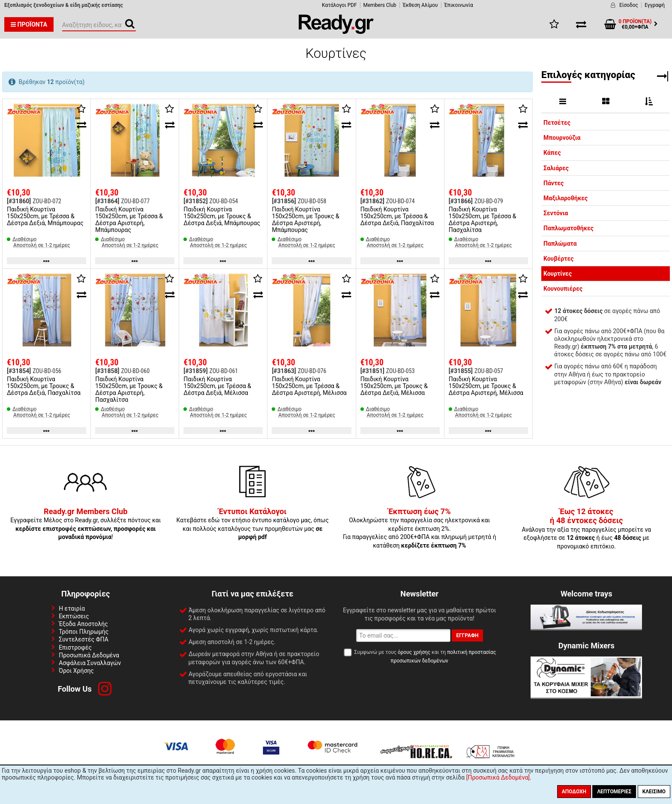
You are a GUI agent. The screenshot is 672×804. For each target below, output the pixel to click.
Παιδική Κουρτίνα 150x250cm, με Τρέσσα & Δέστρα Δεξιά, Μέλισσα (217, 386)
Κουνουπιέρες (563, 289)
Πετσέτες (557, 123)
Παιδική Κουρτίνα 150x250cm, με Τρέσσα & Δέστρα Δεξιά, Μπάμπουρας (45, 216)
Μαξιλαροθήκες (565, 198)
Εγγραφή (655, 5)
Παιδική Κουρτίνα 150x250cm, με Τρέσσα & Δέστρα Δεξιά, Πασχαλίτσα (397, 216)
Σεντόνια (556, 213)
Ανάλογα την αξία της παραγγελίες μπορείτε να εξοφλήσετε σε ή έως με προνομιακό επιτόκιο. (586, 529)
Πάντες (553, 183)
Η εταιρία (72, 608)
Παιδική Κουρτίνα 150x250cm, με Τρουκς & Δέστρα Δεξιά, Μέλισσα (394, 386)
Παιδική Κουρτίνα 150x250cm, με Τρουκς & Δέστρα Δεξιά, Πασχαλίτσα (44, 386)
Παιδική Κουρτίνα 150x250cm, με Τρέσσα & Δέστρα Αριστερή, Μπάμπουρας (129, 220)
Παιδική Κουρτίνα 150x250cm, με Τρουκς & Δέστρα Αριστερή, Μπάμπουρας (305, 220)
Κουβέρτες (559, 259)
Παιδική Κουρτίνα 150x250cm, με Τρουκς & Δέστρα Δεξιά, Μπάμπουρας (222, 216)
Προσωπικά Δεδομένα (89, 655)
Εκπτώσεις (74, 616)
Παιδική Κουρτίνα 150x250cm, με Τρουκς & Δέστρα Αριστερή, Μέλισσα (486, 386)
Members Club (380, 5)
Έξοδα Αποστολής (83, 624)
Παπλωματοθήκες (568, 228)
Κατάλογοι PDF (339, 5)
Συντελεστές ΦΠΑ (84, 639)
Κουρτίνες (558, 274)
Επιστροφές (75, 647)
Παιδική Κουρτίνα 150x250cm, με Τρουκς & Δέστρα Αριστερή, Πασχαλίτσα (129, 389)
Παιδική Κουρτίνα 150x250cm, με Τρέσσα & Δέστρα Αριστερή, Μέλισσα (309, 386)
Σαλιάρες (556, 168)
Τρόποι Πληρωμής (84, 632)
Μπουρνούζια (562, 138)
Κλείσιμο (654, 792)
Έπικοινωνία (459, 5)
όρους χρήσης (414, 652)
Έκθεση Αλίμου (420, 5)
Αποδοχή (574, 792)
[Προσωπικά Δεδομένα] (498, 777)
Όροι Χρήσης (76, 671)
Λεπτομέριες (614, 792)
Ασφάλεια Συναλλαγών (90, 663)
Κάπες (552, 153)
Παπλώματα (560, 244)
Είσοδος (629, 5)
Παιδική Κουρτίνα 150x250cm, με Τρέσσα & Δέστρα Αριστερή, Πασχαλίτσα (483, 220)
